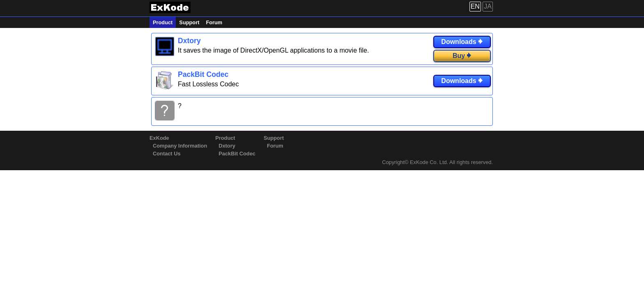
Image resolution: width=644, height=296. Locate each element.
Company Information (180, 146)
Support (189, 22)
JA (488, 6)
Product (163, 22)
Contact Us (167, 154)
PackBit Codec (237, 154)
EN (475, 6)
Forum (214, 22)
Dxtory (227, 146)
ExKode (159, 138)
